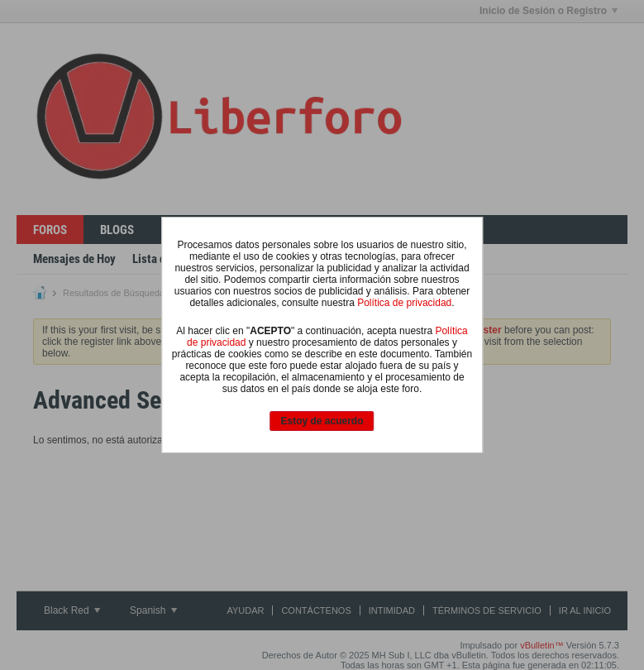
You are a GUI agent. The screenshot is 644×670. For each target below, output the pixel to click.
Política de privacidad (404, 303)
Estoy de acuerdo (322, 421)
